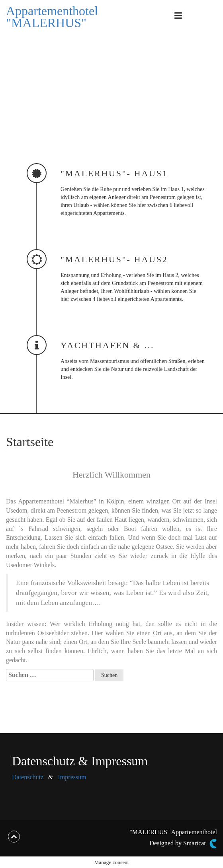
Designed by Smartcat (183, 844)
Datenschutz (28, 777)
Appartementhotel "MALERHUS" (52, 17)
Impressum (72, 777)
